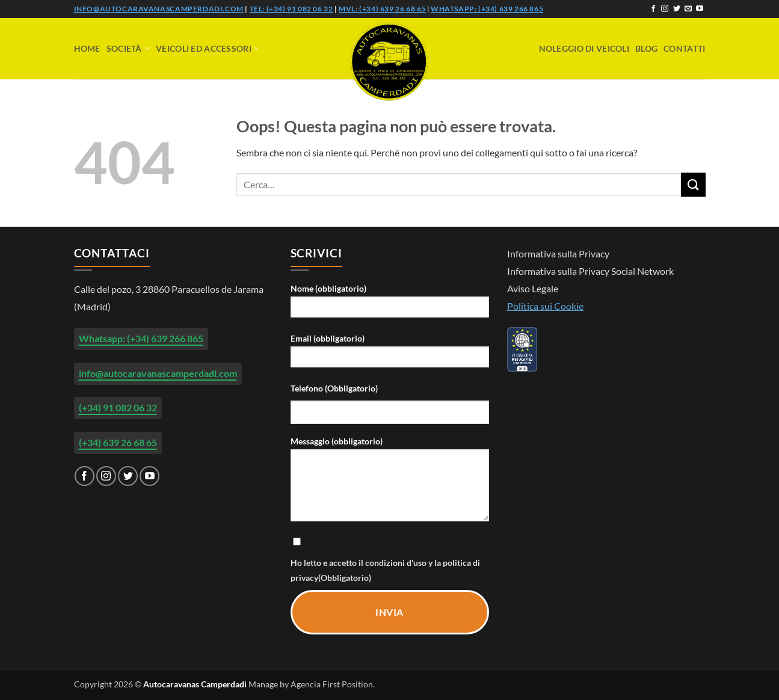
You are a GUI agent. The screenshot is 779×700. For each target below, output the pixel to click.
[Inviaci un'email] (688, 9)
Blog (646, 48)
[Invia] (693, 184)
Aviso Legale (533, 288)
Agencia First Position (332, 684)
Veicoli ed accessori (208, 48)
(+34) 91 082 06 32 (118, 407)
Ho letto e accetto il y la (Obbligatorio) (390, 559)
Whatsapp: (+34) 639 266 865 (487, 9)
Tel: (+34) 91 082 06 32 (291, 9)
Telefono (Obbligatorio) (334, 388)
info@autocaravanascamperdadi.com (159, 9)
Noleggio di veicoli (584, 48)
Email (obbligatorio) (390, 355)
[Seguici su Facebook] (653, 9)
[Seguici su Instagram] (665, 9)
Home (87, 48)
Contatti (684, 48)
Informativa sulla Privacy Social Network (590, 271)
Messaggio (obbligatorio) (390, 483)
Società (128, 48)
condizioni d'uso (397, 563)
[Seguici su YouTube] (700, 9)
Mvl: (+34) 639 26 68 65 (382, 9)
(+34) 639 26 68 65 (118, 442)
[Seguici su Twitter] (677, 9)
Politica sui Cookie (545, 306)
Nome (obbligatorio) (390, 305)
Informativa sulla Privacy (558, 253)
